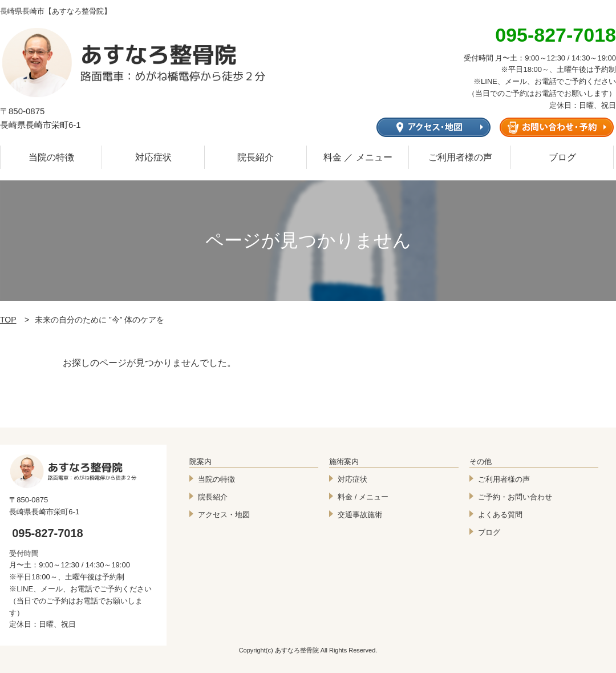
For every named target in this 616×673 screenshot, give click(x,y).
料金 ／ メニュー (358, 157)
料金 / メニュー (363, 497)
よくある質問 (500, 515)
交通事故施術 (360, 515)
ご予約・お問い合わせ (515, 497)
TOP (8, 320)
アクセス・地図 (224, 515)
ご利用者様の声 (460, 157)
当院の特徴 (51, 157)
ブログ (562, 157)
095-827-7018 (48, 533)
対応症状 (153, 157)
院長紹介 (256, 157)
